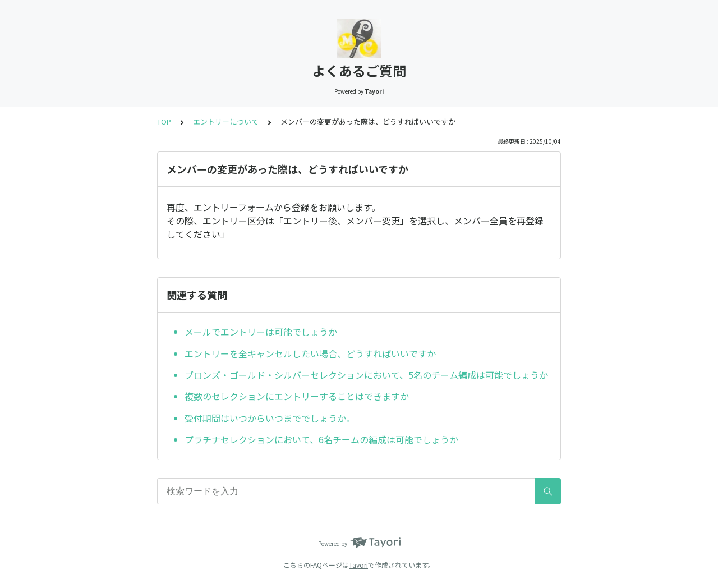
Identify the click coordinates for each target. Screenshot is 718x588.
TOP (164, 121)
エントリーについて (226, 121)
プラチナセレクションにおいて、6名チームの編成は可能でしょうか (321, 439)
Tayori (358, 565)
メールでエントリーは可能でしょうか (261, 332)
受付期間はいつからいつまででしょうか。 (270, 418)
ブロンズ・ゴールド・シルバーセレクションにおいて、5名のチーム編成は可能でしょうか (366, 375)
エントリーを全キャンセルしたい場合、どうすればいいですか (310, 353)
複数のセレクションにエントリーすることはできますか (297, 396)
